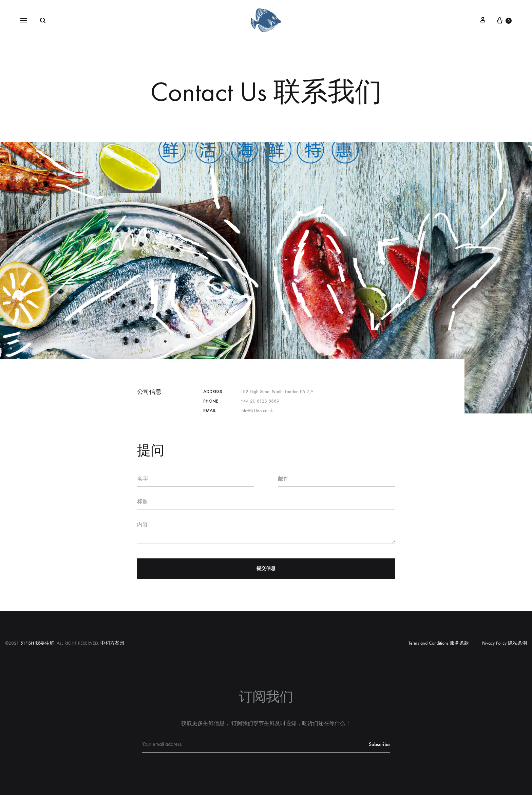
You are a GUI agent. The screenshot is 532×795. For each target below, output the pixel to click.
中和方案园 (112, 643)
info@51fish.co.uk (257, 411)
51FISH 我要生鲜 (37, 643)
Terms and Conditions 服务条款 (439, 643)
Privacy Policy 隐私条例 (504, 643)
